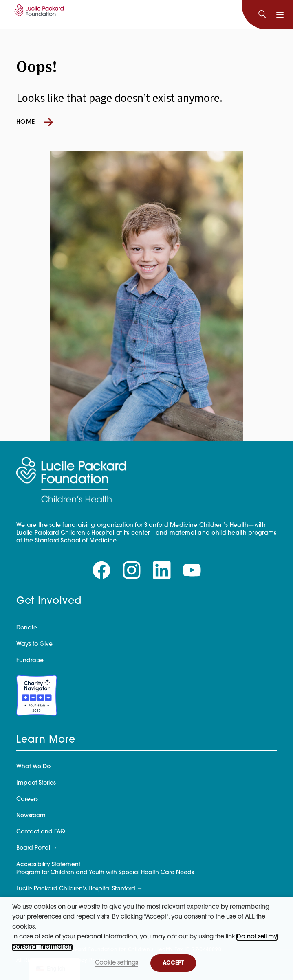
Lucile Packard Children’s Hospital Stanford (76, 889)
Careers (27, 799)
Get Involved (49, 601)
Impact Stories (36, 783)
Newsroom (31, 816)
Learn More (46, 740)
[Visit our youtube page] (192, 570)
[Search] (262, 15)
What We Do (33, 767)
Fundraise (30, 661)
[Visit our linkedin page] (162, 570)
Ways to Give (34, 644)
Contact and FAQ (41, 832)
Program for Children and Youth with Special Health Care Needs (105, 873)
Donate (27, 628)
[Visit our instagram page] (132, 570)
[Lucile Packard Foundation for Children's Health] (38, 15)
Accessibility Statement (48, 865)
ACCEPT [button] (173, 963)
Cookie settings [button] (117, 963)
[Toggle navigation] (280, 15)
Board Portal (33, 848)
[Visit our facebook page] (101, 570)
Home (35, 122)
